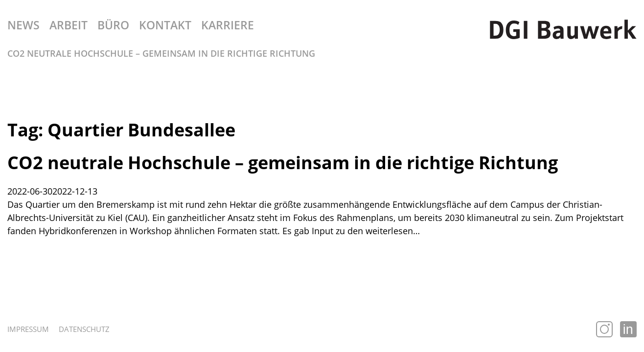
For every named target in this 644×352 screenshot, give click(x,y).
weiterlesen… (393, 231)
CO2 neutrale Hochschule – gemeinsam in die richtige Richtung (283, 163)
